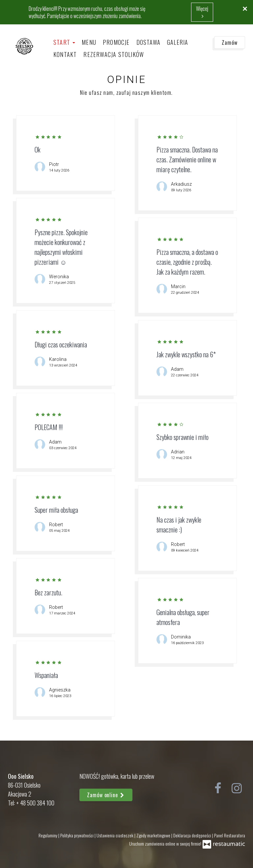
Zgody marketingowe (154, 835)
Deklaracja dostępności (193, 835)
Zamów (230, 42)
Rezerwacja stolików (114, 54)
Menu (89, 42)
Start (64, 42)
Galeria (178, 42)
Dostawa (148, 42)
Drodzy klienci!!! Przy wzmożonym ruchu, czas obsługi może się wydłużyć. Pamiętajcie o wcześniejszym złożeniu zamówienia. (87, 12)
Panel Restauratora (230, 835)
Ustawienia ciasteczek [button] (115, 835)
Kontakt (65, 54)
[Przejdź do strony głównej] (24, 46)
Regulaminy (48, 835)
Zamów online (106, 795)
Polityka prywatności (77, 835)
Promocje (116, 42)
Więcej (202, 12)
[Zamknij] (245, 8)
